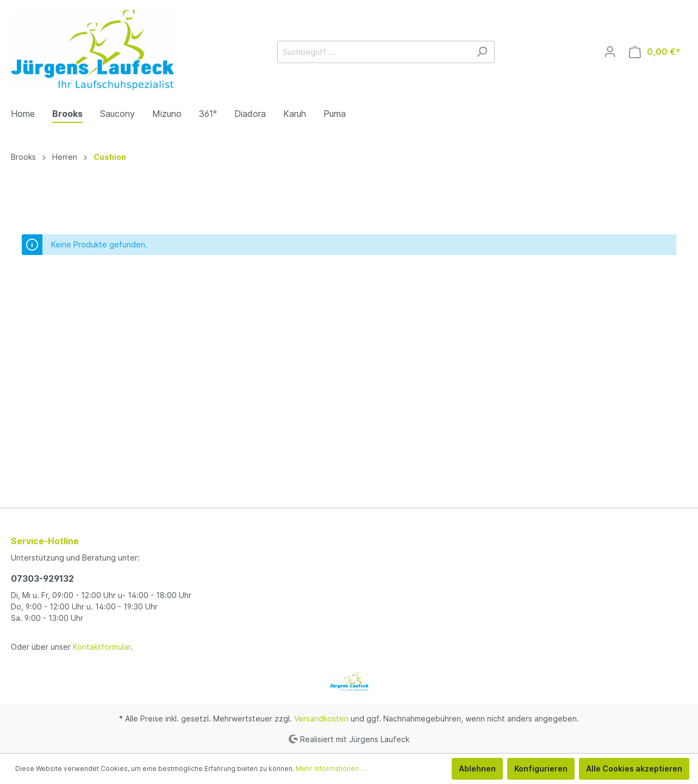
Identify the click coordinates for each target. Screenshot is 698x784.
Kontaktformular (102, 647)
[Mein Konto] (610, 52)
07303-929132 (42, 578)
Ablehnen (477, 769)
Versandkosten (321, 718)
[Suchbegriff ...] (373, 52)
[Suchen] (482, 52)
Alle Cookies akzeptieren (634, 769)
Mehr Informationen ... (331, 769)
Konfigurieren (541, 769)
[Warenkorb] (655, 52)
